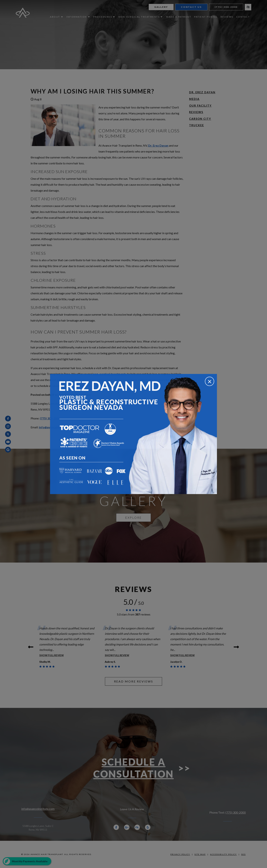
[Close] (210, 381)
